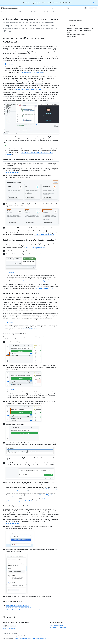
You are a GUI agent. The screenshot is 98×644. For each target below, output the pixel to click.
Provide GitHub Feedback (57, 625)
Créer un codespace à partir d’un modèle (44, 12)
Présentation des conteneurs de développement (28, 89)
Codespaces (7, 12)
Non (13, 626)
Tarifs (34, 638)
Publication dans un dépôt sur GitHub (21, 293)
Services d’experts (41, 638)
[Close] (94, 3)
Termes (16, 638)
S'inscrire (93, 8)
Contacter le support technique (58, 628)
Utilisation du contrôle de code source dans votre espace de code (25, 610)
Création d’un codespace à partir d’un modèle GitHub (28, 160)
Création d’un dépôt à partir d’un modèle (35, 248)
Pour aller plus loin (13, 602)
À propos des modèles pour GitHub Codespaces (24, 40)
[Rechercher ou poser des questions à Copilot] (54, 8)
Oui (6, 626)
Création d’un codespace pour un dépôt (35, 281)
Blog (48, 638)
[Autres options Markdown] (84, 21)
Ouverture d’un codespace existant (44, 235)
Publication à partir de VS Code (16, 334)
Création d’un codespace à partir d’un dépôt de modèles (29, 240)
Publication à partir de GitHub (15, 506)
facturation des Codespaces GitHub (32, 329)
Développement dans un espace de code (22, 12)
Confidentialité (23, 638)
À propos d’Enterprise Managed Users (32, 72)
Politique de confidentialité (9, 629)
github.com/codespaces (13, 172)
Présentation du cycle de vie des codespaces (19, 608)
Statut (30, 638)
